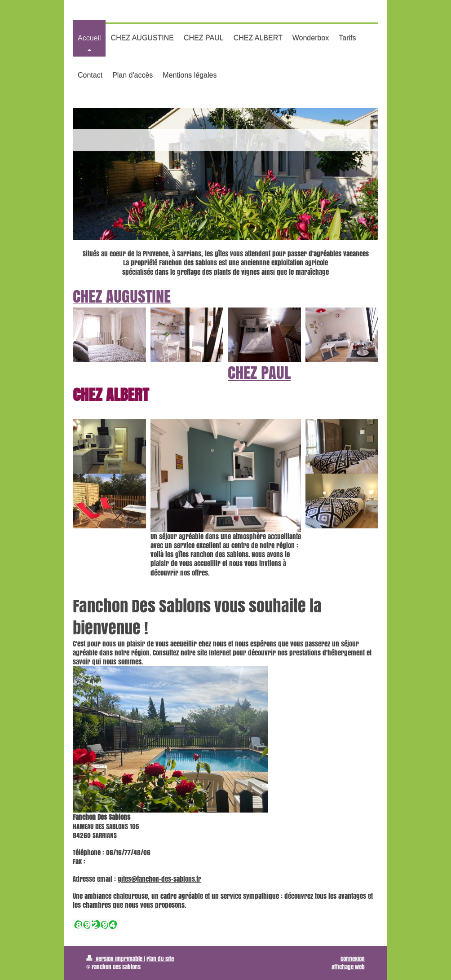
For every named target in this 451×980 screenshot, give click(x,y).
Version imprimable (115, 959)
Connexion (353, 959)
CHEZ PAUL (259, 372)
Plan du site (160, 959)
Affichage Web (348, 967)
